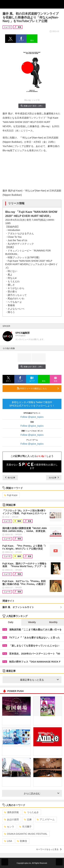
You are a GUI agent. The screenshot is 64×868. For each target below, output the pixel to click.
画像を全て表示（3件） (32, 106)
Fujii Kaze (11, 495)
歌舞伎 (22, 841)
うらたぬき (31, 812)
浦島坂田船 (11, 812)
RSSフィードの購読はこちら (38, 388)
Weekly (32, 622)
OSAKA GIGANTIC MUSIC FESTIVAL (26, 834)
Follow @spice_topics (32, 417)
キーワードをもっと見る (49, 849)
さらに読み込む (41, 793)
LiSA (8, 841)
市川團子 (25, 827)
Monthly (53, 622)
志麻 (28, 819)
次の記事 (54, 478)
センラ (9, 827)
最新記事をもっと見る (39, 680)
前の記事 (10, 478)
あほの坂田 (11, 819)
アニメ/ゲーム (46, 819)
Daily (11, 622)
